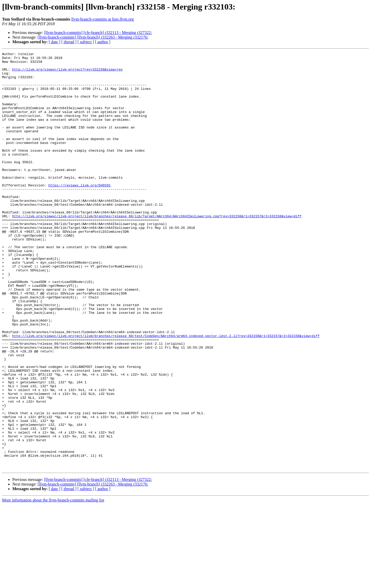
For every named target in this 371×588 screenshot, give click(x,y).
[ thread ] (69, 42)
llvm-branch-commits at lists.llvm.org (103, 19)
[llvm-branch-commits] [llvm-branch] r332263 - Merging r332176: (93, 37)
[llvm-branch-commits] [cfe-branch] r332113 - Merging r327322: (98, 33)
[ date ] (54, 42)
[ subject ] (86, 42)
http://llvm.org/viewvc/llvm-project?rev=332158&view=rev (67, 73)
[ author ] (103, 42)
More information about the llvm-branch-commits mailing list (53, 583)
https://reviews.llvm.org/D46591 (79, 212)
